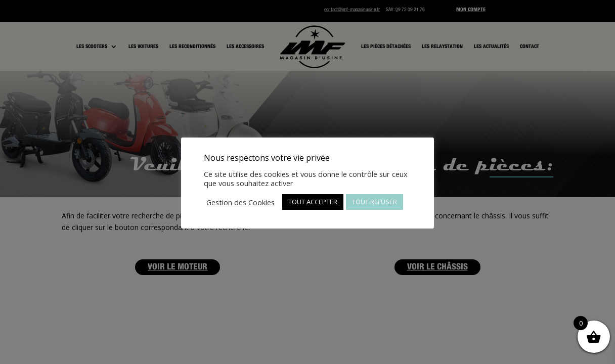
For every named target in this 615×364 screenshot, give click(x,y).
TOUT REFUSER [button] (375, 202)
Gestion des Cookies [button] (240, 202)
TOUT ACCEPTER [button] (313, 202)
